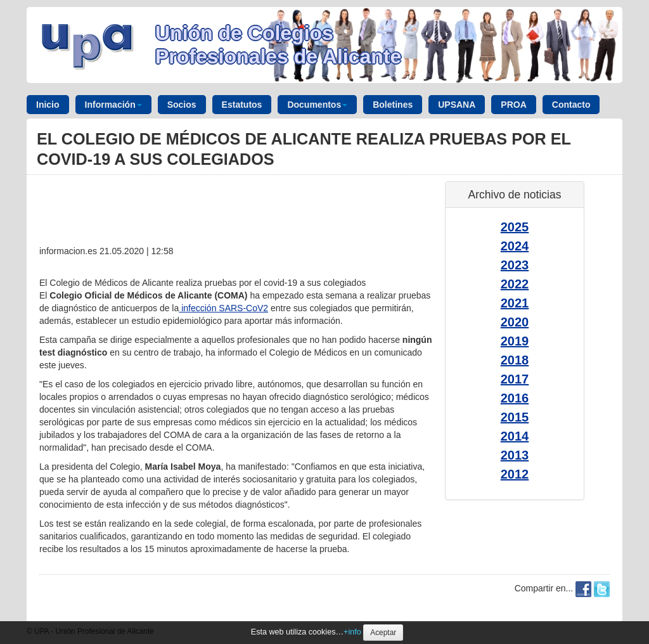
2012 (515, 474)
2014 (515, 436)
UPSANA (457, 105)
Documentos (317, 105)
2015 (515, 417)
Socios (182, 105)
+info (352, 632)
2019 (515, 341)
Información (113, 105)
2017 (515, 379)
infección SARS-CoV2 (223, 308)
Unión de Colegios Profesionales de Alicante (278, 45)
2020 (515, 322)
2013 (515, 455)
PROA (513, 105)
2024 (515, 246)
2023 (515, 265)
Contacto (571, 105)
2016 (515, 398)
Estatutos (242, 105)
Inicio (48, 105)
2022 (515, 284)
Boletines (393, 105)
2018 (515, 360)
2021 (515, 303)
